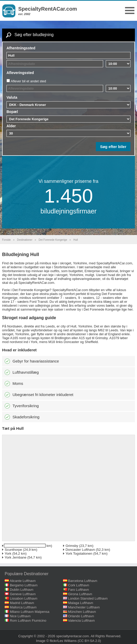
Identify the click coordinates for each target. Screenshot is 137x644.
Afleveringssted (20, 73)
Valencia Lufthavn (81, 620)
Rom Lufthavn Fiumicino (28, 620)
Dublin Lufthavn (22, 590)
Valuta (12, 97)
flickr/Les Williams (63, 641)
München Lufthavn (82, 612)
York (8, 554)
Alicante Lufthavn (23, 581)
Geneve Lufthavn (23, 594)
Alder (11, 126)
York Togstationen (79, 554)
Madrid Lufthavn (22, 603)
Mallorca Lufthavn (23, 607)
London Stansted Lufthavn (88, 598)
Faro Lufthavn (78, 590)
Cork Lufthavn (79, 585)
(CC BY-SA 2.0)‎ (89, 641)
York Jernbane (15, 557)
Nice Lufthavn (20, 616)
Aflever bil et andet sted (28, 81)
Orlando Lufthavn (81, 616)
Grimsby (72, 546)
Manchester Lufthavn (84, 607)
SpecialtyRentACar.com (48, 9)
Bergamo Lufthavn (24, 585)
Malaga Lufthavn (80, 603)
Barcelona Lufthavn (83, 581)
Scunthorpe (13, 550)
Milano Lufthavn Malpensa (30, 612)
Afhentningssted (21, 48)
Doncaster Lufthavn (80, 550)
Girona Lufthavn (80, 594)
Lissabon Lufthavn (24, 598)
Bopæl (12, 112)
